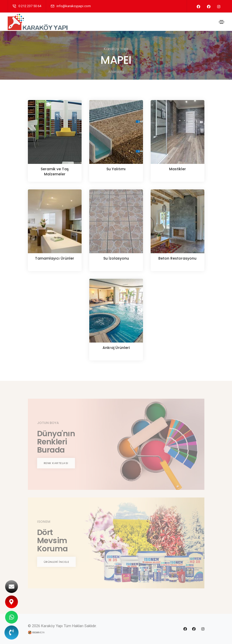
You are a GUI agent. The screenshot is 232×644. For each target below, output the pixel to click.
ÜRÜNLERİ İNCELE (57, 562)
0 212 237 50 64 (30, 6)
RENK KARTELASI (56, 463)
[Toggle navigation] (222, 22)
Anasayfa (116, 72)
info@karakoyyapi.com (74, 6)
